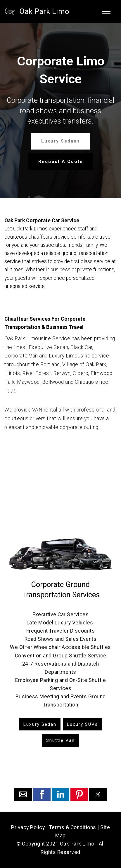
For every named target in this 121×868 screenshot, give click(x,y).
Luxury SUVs (82, 724)
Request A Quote (61, 162)
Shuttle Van (61, 740)
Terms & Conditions (73, 827)
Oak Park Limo (44, 12)
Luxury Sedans (61, 141)
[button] (23, 794)
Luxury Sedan (40, 724)
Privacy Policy (28, 827)
